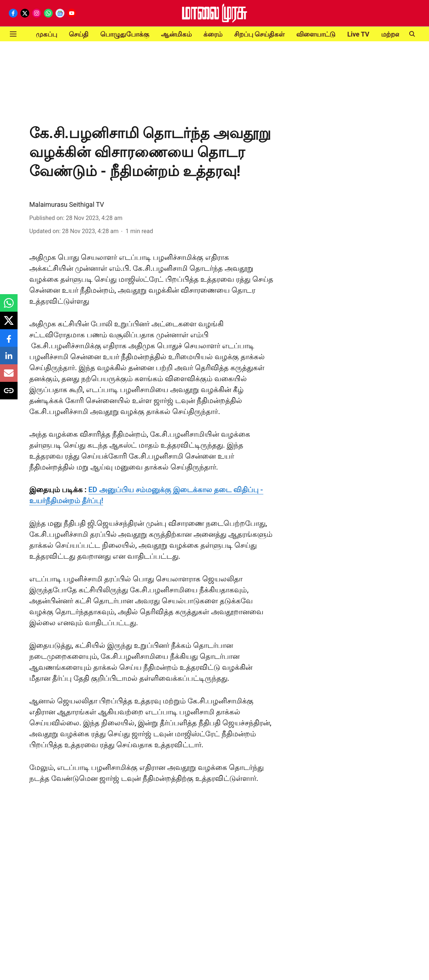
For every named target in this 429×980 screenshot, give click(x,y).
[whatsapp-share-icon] (9, 307)
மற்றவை (394, 34)
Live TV (358, 34)
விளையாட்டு (316, 34)
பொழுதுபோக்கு (125, 34)
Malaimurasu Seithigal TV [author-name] (67, 204)
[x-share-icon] (9, 324)
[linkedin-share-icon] (9, 359)
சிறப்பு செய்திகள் (259, 34)
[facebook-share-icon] (9, 342)
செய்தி (79, 34)
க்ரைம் (213, 34)
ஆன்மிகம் (176, 34)
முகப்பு (46, 34)
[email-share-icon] (9, 377)
